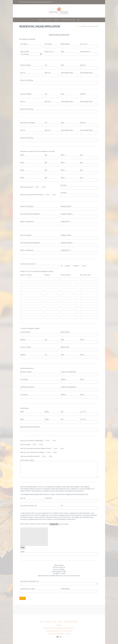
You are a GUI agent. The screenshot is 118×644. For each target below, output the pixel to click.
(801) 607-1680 (48, 628)
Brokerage (59, 625)
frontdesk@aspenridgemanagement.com (40, 2)
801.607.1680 (23, 2)
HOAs (54, 622)
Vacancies (48, 622)
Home (41, 622)
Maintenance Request (72, 622)
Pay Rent (60, 622)
